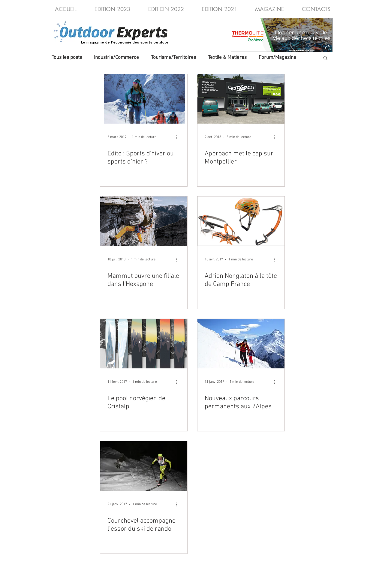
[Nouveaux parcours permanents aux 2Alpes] (241, 344)
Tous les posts (67, 58)
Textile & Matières (227, 58)
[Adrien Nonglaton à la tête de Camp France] (241, 221)
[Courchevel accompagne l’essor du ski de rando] (144, 466)
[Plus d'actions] (179, 137)
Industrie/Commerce (116, 58)
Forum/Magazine (277, 58)
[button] (325, 58)
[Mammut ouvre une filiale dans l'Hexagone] (144, 221)
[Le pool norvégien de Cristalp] (144, 344)
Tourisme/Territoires (173, 58)
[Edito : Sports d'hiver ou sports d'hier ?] (144, 99)
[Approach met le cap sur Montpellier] (241, 99)
